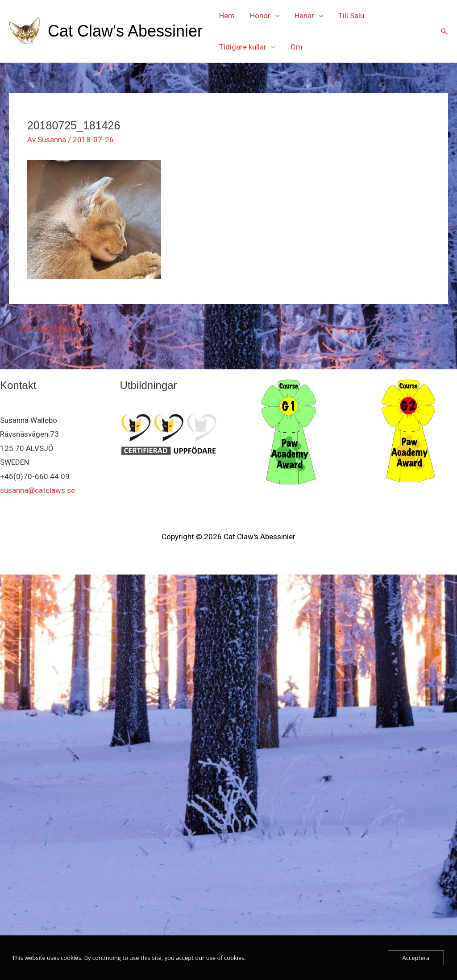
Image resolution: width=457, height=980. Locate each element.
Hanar (304, 16)
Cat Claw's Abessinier (125, 31)
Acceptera (416, 958)
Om (297, 47)
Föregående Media (46, 328)
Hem (227, 16)
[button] (444, 31)
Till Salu (351, 16)
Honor (260, 16)
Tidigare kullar (243, 47)
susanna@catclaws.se (37, 490)
